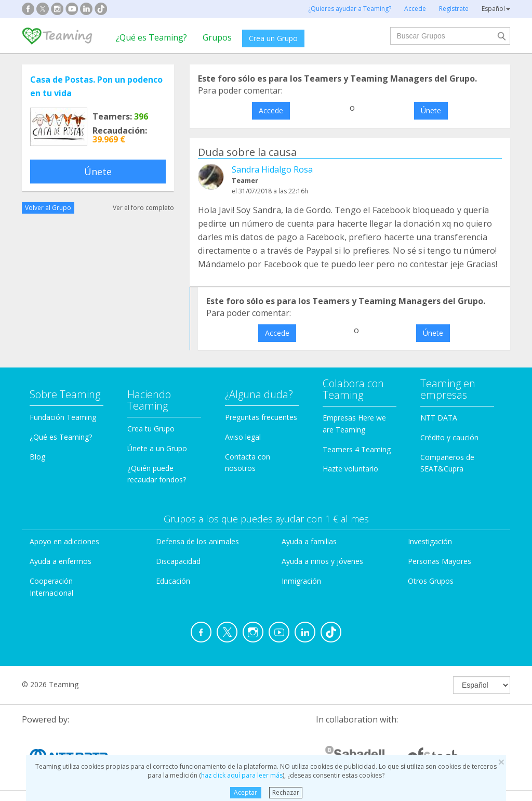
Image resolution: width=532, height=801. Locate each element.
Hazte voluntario (350, 469)
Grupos (217, 37)
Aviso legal (243, 437)
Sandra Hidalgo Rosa (272, 169)
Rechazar (286, 792)
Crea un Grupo (273, 38)
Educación (173, 581)
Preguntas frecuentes (261, 417)
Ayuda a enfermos (61, 561)
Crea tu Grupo (151, 429)
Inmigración (301, 581)
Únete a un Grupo (157, 448)
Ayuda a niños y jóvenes (322, 561)
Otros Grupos (431, 581)
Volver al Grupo (48, 208)
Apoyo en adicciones (64, 541)
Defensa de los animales (197, 541)
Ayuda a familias (309, 541)
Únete (98, 172)
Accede (271, 110)
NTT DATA (439, 418)
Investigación (430, 541)
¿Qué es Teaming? (151, 37)
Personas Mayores (440, 561)
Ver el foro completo (143, 208)
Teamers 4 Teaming (357, 449)
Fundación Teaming (63, 417)
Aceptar (245, 792)
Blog (37, 457)
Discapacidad (178, 561)
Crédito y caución (449, 437)
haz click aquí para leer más (242, 775)
